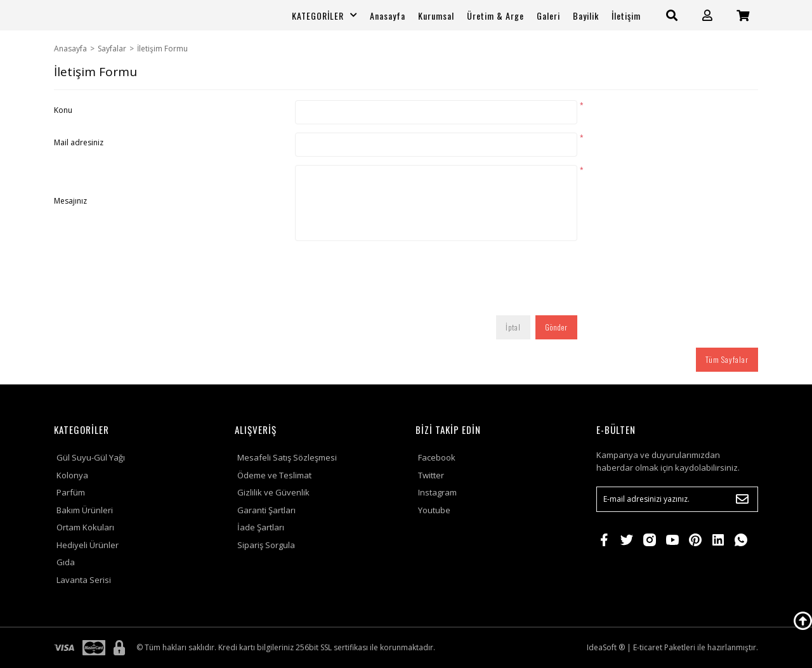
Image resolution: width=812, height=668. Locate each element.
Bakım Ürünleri (85, 510)
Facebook (437, 457)
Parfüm (71, 492)
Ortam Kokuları (85, 527)
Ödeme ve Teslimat (274, 475)
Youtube (434, 510)
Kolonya (72, 475)
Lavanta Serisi (84, 580)
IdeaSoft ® (606, 647)
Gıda (66, 562)
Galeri (548, 16)
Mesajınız (70, 201)
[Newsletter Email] (677, 499)
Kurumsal (436, 16)
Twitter (431, 475)
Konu (63, 110)
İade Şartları (261, 527)
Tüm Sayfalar (727, 359)
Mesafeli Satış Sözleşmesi (287, 457)
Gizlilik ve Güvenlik (273, 492)
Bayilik (586, 16)
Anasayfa (388, 16)
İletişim (626, 16)
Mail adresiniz (79, 142)
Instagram (437, 492)
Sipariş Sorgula (266, 545)
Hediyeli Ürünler (88, 545)
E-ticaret (648, 647)
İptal (513, 327)
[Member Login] (707, 16)
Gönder (556, 327)
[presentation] (391, 282)
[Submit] (742, 499)
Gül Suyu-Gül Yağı (91, 457)
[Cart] (743, 16)
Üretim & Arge (495, 16)
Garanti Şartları (266, 510)
